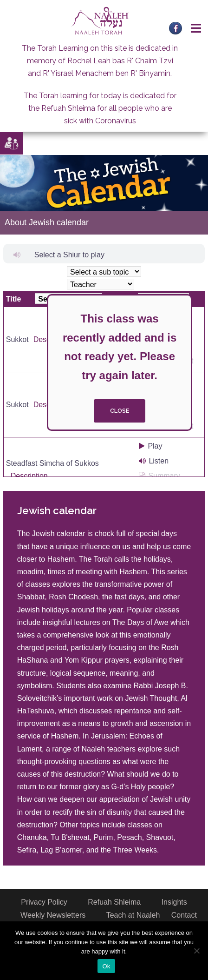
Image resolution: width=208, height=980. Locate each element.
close (120, 411)
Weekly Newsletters (53, 915)
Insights (174, 902)
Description (29, 476)
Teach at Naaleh (133, 915)
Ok (106, 966)
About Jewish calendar (47, 222)
